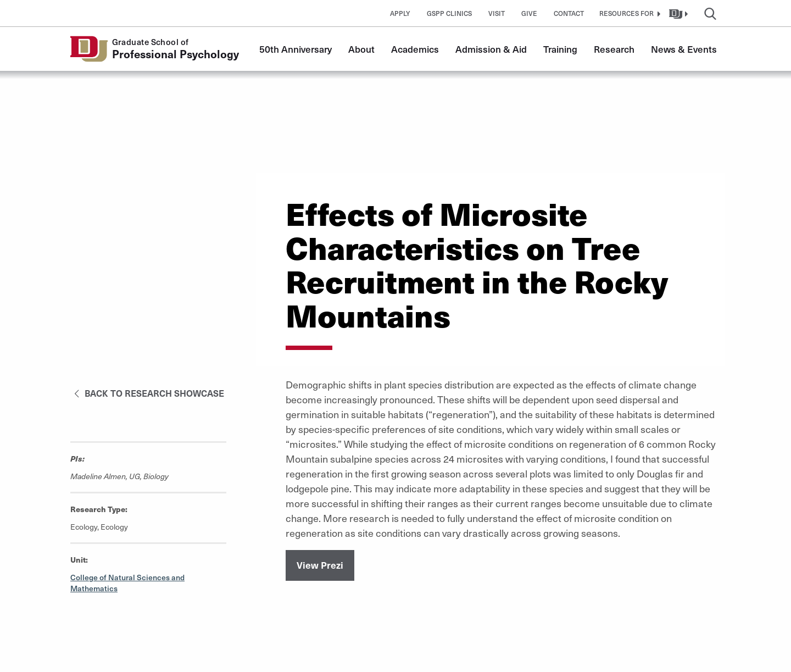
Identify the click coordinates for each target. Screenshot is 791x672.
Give (529, 13)
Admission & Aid (491, 49)
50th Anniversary (296, 49)
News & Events (684, 49)
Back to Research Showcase (147, 393)
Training (560, 49)
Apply (400, 13)
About (361, 49)
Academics (415, 49)
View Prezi (320, 565)
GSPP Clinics (449, 13)
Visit (497, 13)
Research (614, 49)
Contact (569, 13)
